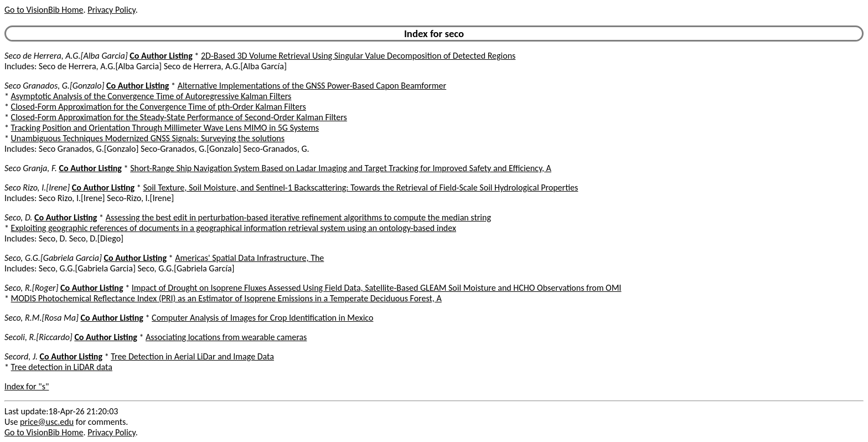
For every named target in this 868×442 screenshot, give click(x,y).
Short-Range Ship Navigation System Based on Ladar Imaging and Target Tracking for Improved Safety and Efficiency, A (341, 168)
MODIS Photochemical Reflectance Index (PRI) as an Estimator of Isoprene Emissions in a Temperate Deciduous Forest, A (226, 298)
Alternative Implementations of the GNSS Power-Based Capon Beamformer (312, 86)
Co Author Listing (161, 56)
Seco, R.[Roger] (31, 288)
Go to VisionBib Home (44, 10)
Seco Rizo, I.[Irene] (37, 187)
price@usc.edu (47, 422)
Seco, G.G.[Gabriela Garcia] (53, 258)
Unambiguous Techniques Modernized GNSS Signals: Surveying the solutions (148, 138)
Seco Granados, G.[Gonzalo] (54, 86)
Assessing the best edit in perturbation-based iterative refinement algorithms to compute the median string (298, 217)
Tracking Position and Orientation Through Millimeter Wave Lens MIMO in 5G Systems (165, 128)
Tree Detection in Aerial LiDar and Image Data (192, 356)
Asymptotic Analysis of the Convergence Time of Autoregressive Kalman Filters (151, 96)
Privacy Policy (111, 10)
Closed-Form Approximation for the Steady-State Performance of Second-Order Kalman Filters (179, 117)
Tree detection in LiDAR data (62, 367)
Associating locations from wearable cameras (226, 337)
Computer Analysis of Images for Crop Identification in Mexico (262, 318)
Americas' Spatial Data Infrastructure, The (249, 258)
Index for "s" (27, 386)
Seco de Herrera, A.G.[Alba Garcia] (66, 56)
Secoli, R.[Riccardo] (38, 337)
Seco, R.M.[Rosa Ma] (42, 318)
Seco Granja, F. (31, 168)
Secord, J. (21, 356)
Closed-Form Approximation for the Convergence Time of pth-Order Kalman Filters (159, 107)
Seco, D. (18, 217)
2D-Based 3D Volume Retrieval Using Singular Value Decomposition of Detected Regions (358, 56)
